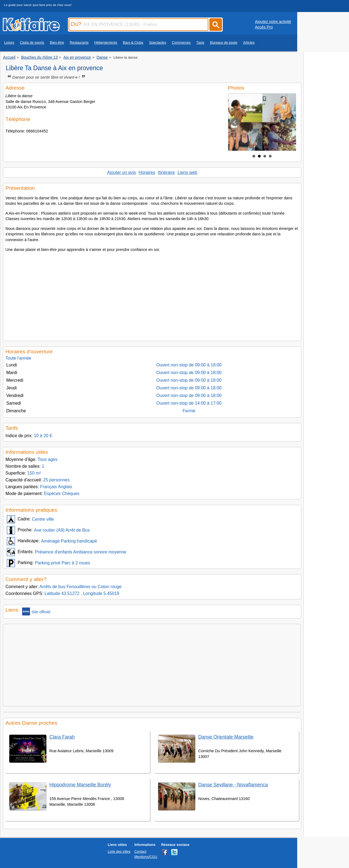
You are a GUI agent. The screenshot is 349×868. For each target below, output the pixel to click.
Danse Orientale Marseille (226, 737)
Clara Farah (62, 737)
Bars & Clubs (133, 42)
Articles (249, 42)
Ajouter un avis (122, 172)
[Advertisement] (152, 295)
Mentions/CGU (146, 857)
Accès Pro (264, 27)
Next (289, 122)
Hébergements (106, 42)
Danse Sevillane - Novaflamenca (233, 785)
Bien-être (57, 42)
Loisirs (9, 42)
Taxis (200, 42)
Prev (235, 122)
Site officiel (36, 611)
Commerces (181, 42)
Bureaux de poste (224, 42)
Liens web (187, 172)
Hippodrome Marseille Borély (80, 785)
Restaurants (79, 42)
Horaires (147, 172)
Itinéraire (166, 172)
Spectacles (157, 42)
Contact (140, 851)
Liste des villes (119, 851)
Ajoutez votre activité (273, 22)
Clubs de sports (32, 42)
